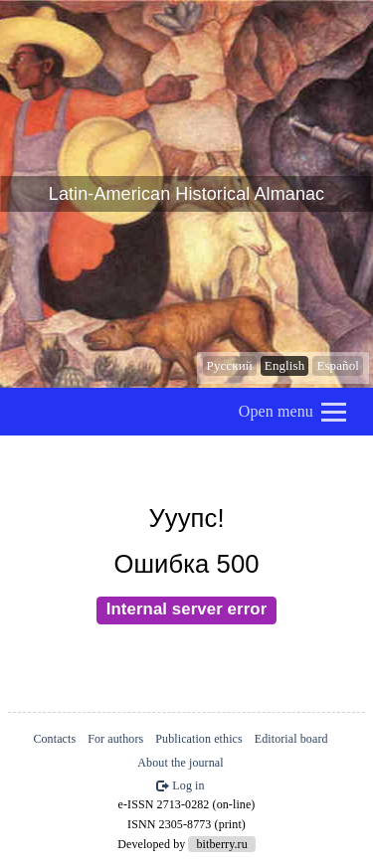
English (284, 365)
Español (338, 365)
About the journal (180, 763)
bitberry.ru (221, 844)
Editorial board (291, 739)
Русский (230, 365)
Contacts (54, 739)
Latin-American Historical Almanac (186, 194)
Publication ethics (198, 739)
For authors (115, 739)
